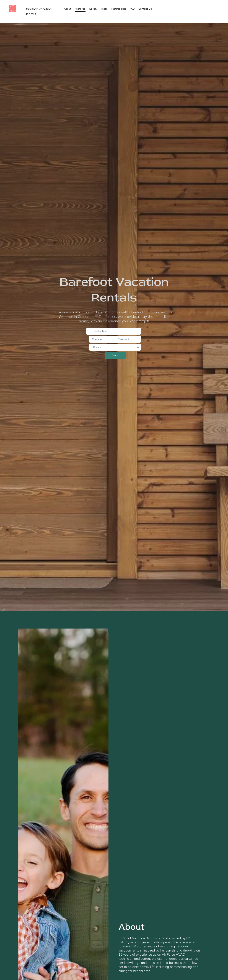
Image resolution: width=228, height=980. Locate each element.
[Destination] (114, 331)
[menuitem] (67, 9)
